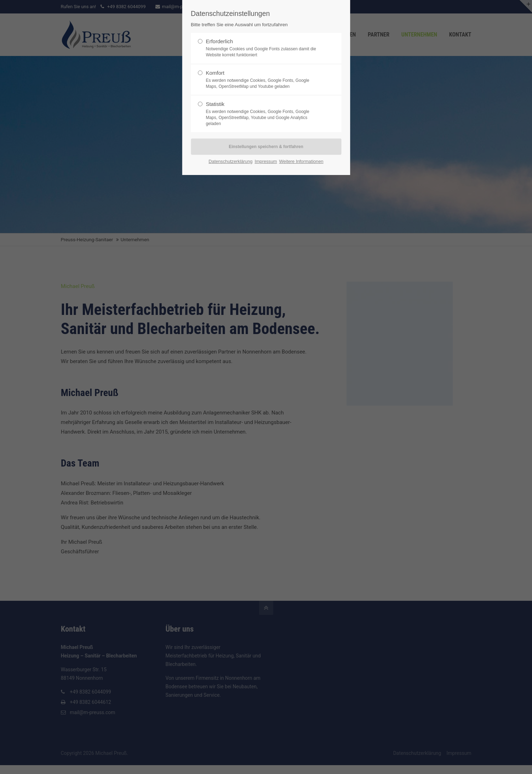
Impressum (266, 161)
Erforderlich (263, 48)
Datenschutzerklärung (230, 161)
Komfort (263, 80)
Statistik (263, 114)
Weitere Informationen (301, 161)
